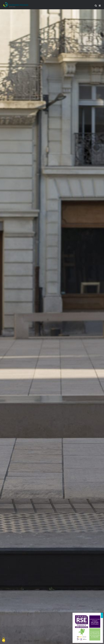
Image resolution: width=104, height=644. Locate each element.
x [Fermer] (102, 615)
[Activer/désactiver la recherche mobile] (96, 6)
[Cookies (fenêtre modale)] (4, 640)
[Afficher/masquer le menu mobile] (100, 6)
